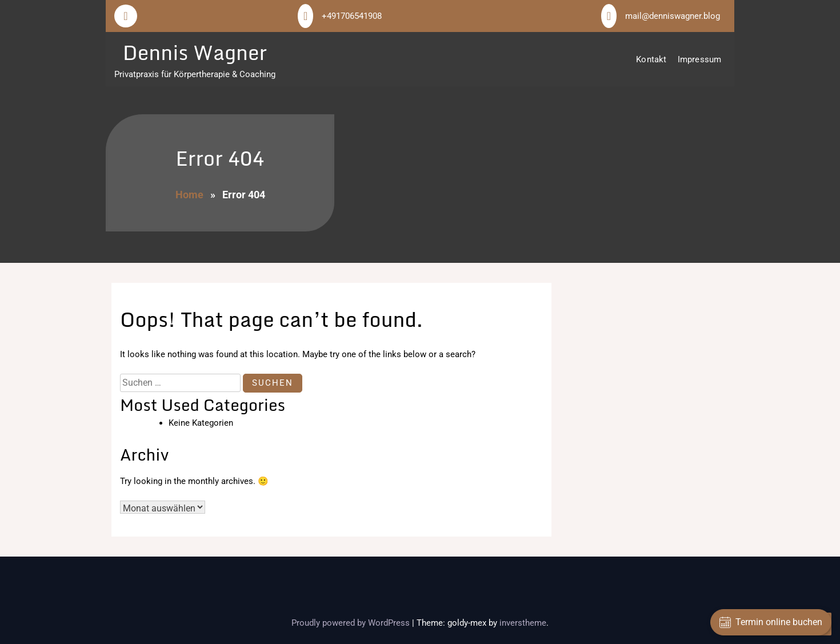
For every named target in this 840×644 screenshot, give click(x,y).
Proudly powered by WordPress (352, 623)
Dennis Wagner (195, 52)
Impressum (699, 59)
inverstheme (523, 623)
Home (189, 195)
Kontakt (651, 59)
